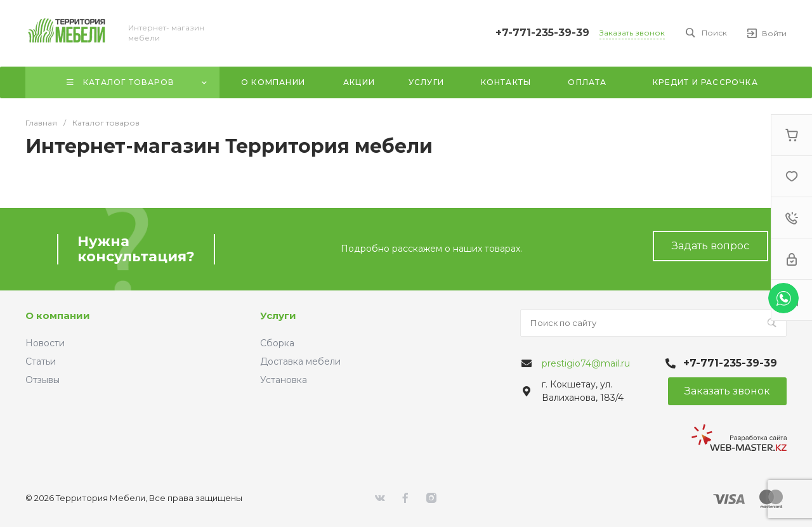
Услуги (278, 316)
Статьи (41, 361)
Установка (284, 380)
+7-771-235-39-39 (542, 33)
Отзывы (43, 380)
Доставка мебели (300, 361)
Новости (45, 343)
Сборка (277, 343)
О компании (58, 316)
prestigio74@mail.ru (586, 363)
